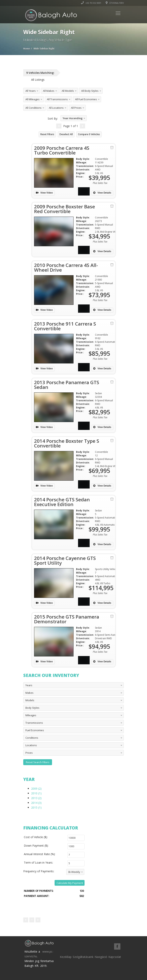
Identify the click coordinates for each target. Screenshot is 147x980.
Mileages (31, 715)
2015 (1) (36, 807)
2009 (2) (36, 789)
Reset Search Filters (38, 762)
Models (30, 700)
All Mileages (33, 99)
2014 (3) (36, 803)
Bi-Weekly (74, 872)
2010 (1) (36, 793)
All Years (31, 91)
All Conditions (33, 108)
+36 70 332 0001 (91, 3)
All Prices (76, 108)
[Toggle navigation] (118, 13)
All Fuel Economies (86, 99)
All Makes (49, 91)
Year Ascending (73, 118)
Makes (29, 693)
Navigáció (101, 957)
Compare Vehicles (89, 134)
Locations (31, 745)
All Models (68, 91)
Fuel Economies (35, 730)
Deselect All (66, 134)
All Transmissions (57, 99)
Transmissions (34, 723)
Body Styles (32, 708)
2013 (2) (36, 798)
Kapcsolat (115, 957)
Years (29, 685)
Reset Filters (47, 134)
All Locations (56, 108)
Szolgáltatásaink (83, 957)
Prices (29, 753)
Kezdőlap (66, 957)
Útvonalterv (115, 3)
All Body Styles (90, 91)
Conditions (32, 738)
